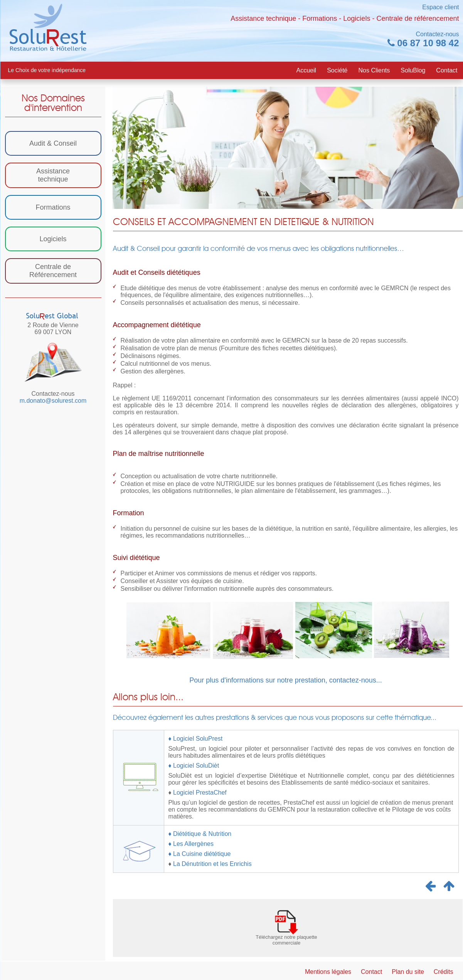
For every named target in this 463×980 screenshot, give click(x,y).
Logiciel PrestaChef (200, 793)
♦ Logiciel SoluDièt (194, 766)
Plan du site (408, 972)
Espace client (440, 7)
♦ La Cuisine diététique (199, 854)
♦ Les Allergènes (191, 844)
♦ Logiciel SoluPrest (195, 739)
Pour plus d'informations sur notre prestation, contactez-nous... (286, 680)
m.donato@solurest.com (53, 401)
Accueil (306, 70)
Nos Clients (374, 70)
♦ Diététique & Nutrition (200, 834)
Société (337, 70)
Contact (447, 70)
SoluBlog (413, 70)
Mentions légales (328, 972)
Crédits (444, 972)
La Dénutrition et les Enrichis (212, 864)
